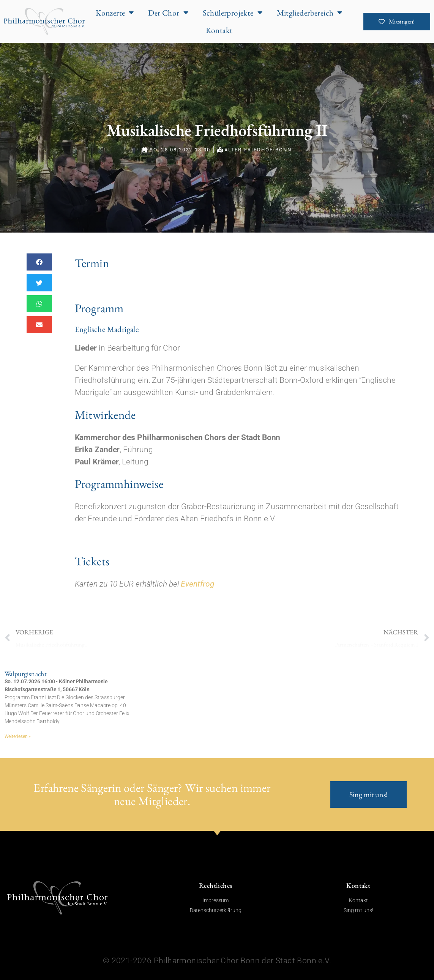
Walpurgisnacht (26, 674)
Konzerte (115, 13)
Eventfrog (197, 584)
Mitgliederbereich (310, 13)
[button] (39, 262)
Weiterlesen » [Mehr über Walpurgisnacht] (18, 736)
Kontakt (219, 30)
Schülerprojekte (233, 13)
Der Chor (168, 13)
